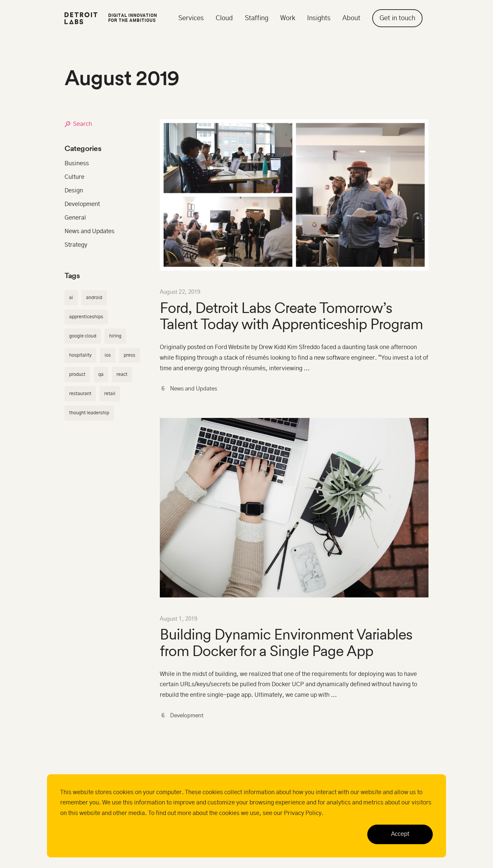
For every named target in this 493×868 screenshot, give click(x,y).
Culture (74, 177)
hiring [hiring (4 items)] (115, 336)
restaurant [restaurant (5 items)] (80, 394)
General (75, 218)
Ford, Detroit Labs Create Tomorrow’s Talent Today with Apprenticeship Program (291, 316)
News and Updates (189, 389)
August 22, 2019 (180, 292)
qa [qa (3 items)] (101, 375)
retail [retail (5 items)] (110, 394)
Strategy (76, 245)
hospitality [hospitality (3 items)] (80, 355)
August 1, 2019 (179, 619)
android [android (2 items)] (94, 298)
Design (74, 191)
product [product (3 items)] (77, 375)
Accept (400, 834)
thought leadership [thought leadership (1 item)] (89, 413)
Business (77, 164)
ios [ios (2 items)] (108, 355)
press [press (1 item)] (130, 355)
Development (184, 716)
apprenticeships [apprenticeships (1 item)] (86, 317)
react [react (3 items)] (122, 375)
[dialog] (246, 816)
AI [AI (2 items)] (71, 298)
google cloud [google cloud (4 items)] (83, 336)
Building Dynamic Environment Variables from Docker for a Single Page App (286, 642)
